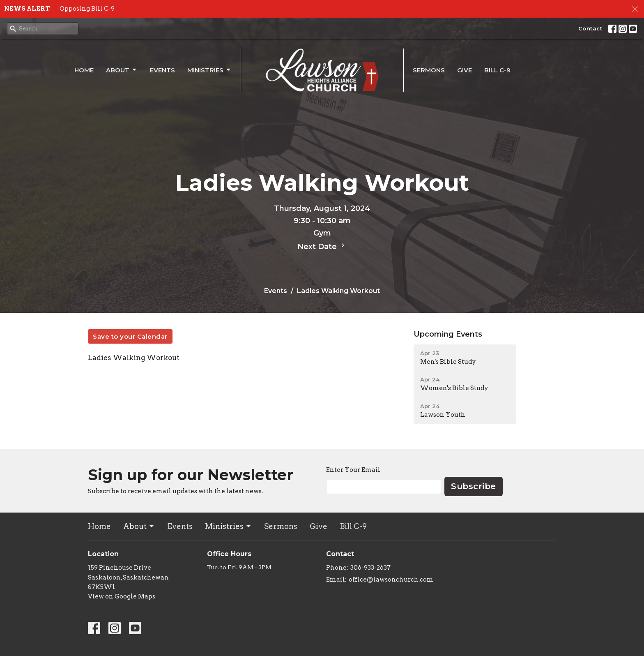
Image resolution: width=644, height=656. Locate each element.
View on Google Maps (122, 596)
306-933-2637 (370, 568)
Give (465, 70)
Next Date (322, 246)
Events (162, 70)
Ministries (209, 70)
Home (84, 70)
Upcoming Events (448, 334)
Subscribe (474, 486)
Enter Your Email (353, 470)
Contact (590, 28)
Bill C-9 (497, 70)
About (122, 70)
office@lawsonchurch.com (391, 580)
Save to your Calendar (130, 336)
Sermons (429, 70)
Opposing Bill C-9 (87, 9)
